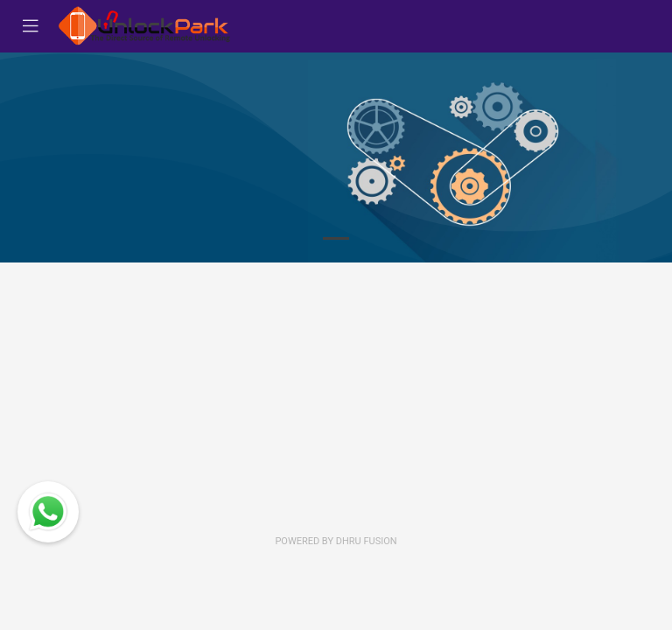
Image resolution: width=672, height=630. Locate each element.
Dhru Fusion (367, 541)
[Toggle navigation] (31, 26)
